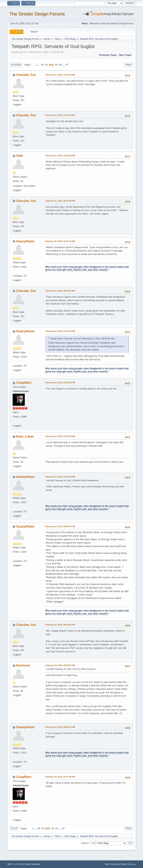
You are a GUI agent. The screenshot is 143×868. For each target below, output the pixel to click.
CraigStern (24, 383)
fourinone (23, 665)
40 (43, 65)
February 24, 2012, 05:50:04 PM (60, 526)
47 (67, 65)
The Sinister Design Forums (37, 14)
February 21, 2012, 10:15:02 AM (60, 75)
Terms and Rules (118, 864)
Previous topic (108, 55)
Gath (20, 156)
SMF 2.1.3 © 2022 (15, 864)
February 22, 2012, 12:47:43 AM (60, 241)
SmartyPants (25, 241)
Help (107, 864)
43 (57, 65)
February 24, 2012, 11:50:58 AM (60, 436)
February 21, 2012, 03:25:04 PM (60, 115)
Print (129, 65)
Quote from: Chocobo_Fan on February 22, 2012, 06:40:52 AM (82, 339)
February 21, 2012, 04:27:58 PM (60, 201)
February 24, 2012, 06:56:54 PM (60, 625)
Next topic (125, 55)
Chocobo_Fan (26, 75)
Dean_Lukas (25, 436)
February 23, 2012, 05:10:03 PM (60, 383)
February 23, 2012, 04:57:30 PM (60, 331)
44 (60, 65)
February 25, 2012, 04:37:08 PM (60, 777)
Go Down (16, 65)
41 (46, 65)
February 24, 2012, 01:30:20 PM (60, 477)
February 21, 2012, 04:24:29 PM (60, 156)
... (40, 65)
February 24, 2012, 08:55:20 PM (60, 727)
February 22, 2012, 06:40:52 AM (60, 291)
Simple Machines (32, 864)
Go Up (14, 829)
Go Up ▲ (132, 864)
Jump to (85, 843)
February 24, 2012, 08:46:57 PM (60, 665)
